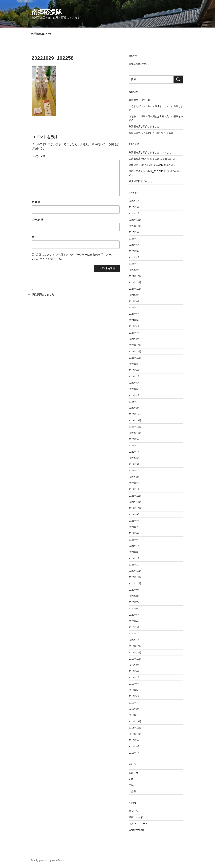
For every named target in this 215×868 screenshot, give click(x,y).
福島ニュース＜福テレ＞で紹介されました (151, 133)
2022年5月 (134, 464)
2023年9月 (134, 364)
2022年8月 (134, 446)
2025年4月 (134, 257)
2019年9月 (134, 665)
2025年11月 (135, 220)
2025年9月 (134, 232)
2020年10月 (135, 583)
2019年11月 (135, 653)
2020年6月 (134, 609)
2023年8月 (134, 370)
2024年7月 (134, 308)
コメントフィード (138, 824)
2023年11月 (135, 351)
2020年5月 (134, 615)
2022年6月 (134, 458)
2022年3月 (134, 477)
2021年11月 (135, 502)
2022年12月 (135, 420)
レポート (134, 779)
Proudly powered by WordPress (47, 860)
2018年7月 (134, 753)
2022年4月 (134, 471)
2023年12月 (135, 345)
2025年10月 (135, 226)
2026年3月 (134, 207)
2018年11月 (135, 728)
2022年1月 (134, 489)
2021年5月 (134, 540)
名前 (36, 202)
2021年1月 (134, 565)
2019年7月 (134, 677)
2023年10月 (135, 358)
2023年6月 (134, 383)
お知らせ (134, 773)
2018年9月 (134, 740)
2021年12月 (135, 496)
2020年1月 (134, 640)
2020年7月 (134, 602)
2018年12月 (135, 721)
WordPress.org (137, 830)
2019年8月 (134, 671)
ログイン (134, 811)
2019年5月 (134, 690)
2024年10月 (135, 289)
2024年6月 (134, 314)
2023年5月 (134, 389)
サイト (36, 237)
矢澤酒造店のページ (42, 34)
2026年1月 (134, 213)
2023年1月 (134, 414)
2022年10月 (135, 433)
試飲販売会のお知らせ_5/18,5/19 (146, 165)
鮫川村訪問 (135, 181)
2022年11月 (135, 427)
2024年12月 (135, 276)
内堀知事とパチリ (139, 100)
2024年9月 (134, 295)
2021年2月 (134, 558)
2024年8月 (134, 301)
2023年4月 (134, 395)
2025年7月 (134, 239)
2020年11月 (135, 577)
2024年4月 (134, 326)
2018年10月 (135, 734)
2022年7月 (134, 452)
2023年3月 (134, 402)
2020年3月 (134, 627)
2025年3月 (134, 264)
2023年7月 (134, 376)
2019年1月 (134, 715)
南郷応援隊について (139, 64)
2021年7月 (134, 527)
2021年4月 (134, 546)
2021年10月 (135, 508)
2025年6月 (134, 245)
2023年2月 (134, 408)
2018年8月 (134, 746)
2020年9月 (134, 590)
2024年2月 (134, 339)
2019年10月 (135, 659)
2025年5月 (134, 251)
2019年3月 (134, 703)
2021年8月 (134, 521)
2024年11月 (135, 282)
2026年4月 (134, 201)
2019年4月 (134, 696)
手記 (131, 785)
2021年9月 (134, 514)
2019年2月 (134, 709)
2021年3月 (134, 552)
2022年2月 (134, 483)
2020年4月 (134, 621)
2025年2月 (134, 270)
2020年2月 (134, 634)
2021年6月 (134, 533)
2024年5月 (134, 320)
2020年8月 (134, 596)
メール (37, 220)
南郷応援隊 (47, 12)
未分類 (132, 791)
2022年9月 (134, 439)
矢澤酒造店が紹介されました (144, 126)
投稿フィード (136, 817)
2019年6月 (134, 684)
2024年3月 (134, 333)
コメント (39, 156)
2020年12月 (135, 571)
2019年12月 (135, 646)
